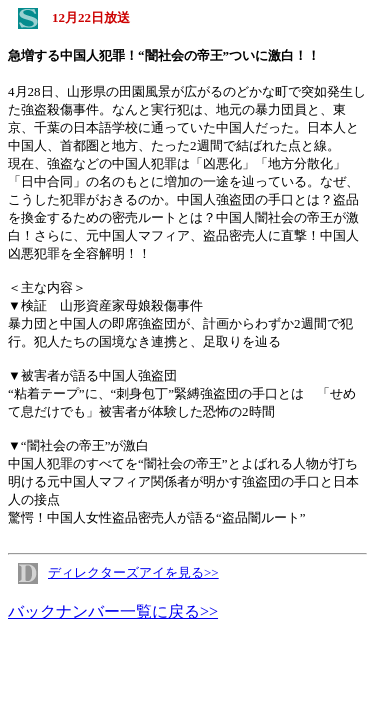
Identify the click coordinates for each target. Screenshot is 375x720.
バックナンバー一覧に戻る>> (113, 611)
